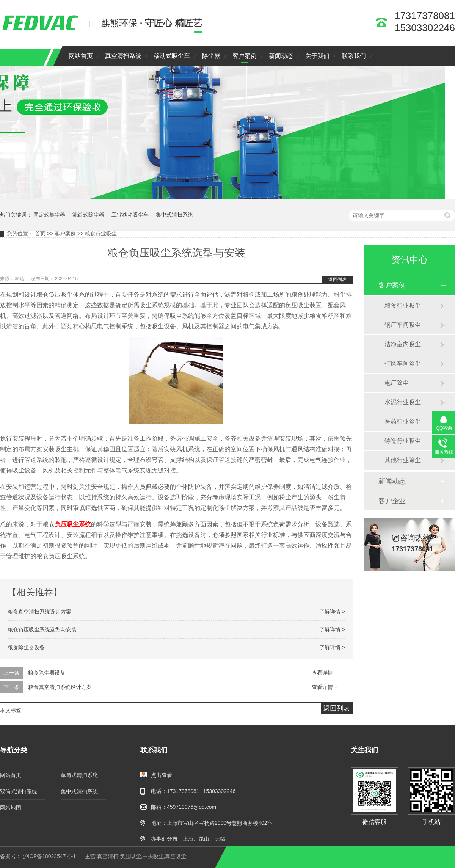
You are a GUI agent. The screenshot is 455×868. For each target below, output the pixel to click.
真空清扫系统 (123, 56)
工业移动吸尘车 (130, 215)
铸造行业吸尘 (403, 441)
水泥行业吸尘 (403, 402)
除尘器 (211, 56)
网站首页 (81, 56)
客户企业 (392, 501)
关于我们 (317, 56)
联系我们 (354, 56)
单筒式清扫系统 (79, 775)
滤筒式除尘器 (88, 215)
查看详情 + (325, 673)
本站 (20, 279)
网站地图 (11, 808)
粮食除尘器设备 (26, 647)
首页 (40, 234)
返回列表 (337, 279)
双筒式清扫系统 (19, 791)
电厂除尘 (397, 383)
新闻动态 (281, 56)
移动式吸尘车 (172, 56)
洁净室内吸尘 (403, 344)
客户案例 (245, 56)
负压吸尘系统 (73, 524)
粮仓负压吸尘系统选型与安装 (42, 629)
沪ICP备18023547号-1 (49, 856)
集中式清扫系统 (174, 215)
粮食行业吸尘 (101, 234)
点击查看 (162, 775)
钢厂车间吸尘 (403, 325)
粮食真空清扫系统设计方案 (39, 612)
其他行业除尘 (403, 460)
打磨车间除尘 (403, 363)
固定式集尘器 (49, 215)
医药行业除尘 (403, 421)
